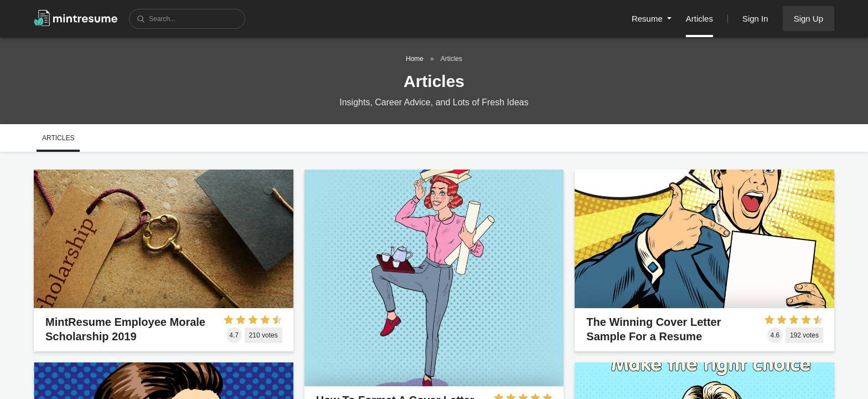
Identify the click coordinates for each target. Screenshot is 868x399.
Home (415, 59)
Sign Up (808, 19)
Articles (699, 19)
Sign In (755, 19)
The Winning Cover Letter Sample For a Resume (653, 329)
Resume (648, 19)
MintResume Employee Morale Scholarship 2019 (125, 329)
